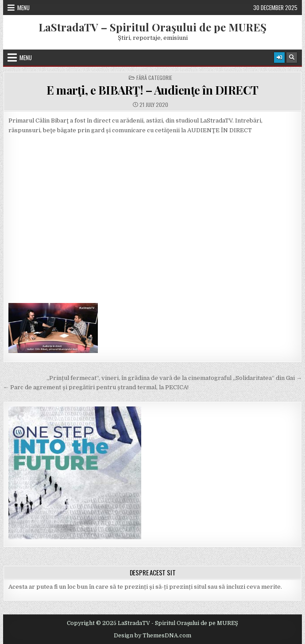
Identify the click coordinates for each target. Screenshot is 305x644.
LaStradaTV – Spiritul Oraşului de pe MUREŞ (152, 27)
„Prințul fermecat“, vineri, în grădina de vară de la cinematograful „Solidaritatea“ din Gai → (174, 378)
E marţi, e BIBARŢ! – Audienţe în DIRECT (152, 90)
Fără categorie (154, 78)
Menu (23, 8)
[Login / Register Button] (279, 57)
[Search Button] (292, 57)
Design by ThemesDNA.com (152, 636)
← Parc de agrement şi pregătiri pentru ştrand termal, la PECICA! (96, 387)
